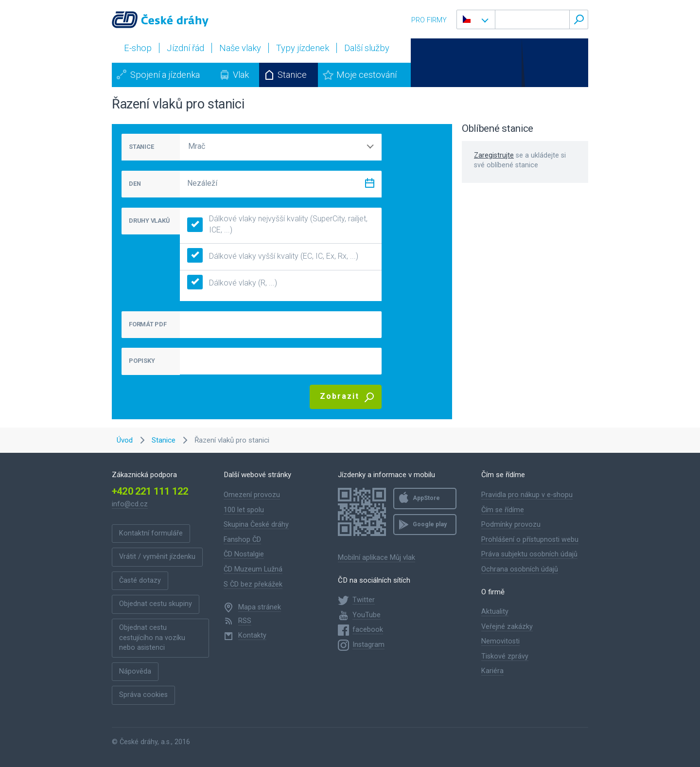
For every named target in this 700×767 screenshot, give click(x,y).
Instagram (368, 645)
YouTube (367, 615)
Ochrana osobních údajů (520, 569)
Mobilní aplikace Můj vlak (376, 558)
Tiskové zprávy (505, 656)
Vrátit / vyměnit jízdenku (157, 557)
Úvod (125, 440)
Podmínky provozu (511, 525)
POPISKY (142, 361)
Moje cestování (367, 75)
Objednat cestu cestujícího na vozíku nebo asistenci (152, 638)
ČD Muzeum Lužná (253, 569)
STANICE (141, 147)
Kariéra (492, 671)
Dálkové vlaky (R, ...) (232, 283)
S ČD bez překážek (253, 584)
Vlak (241, 75)
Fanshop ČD (242, 540)
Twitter (364, 600)
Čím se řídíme (503, 510)
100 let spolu (244, 510)
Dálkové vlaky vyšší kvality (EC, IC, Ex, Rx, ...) (273, 257)
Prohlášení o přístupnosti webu (530, 540)
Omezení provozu (252, 495)
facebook (368, 630)
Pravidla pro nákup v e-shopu (527, 495)
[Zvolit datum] (369, 185)
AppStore (426, 498)
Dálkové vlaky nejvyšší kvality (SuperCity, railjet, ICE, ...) (277, 224)
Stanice (292, 75)
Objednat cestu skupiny (156, 604)
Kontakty (252, 635)
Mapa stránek (260, 607)
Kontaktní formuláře (151, 533)
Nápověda (135, 671)
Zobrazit (340, 396)
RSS (245, 621)
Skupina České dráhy (256, 525)
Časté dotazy (140, 580)
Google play (430, 524)
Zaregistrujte (494, 155)
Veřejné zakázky (507, 627)
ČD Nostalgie (244, 554)
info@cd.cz (130, 504)
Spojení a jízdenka (165, 75)
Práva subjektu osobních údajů (529, 554)
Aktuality (495, 612)
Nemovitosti (500, 641)
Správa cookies (143, 695)
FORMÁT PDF (148, 324)
